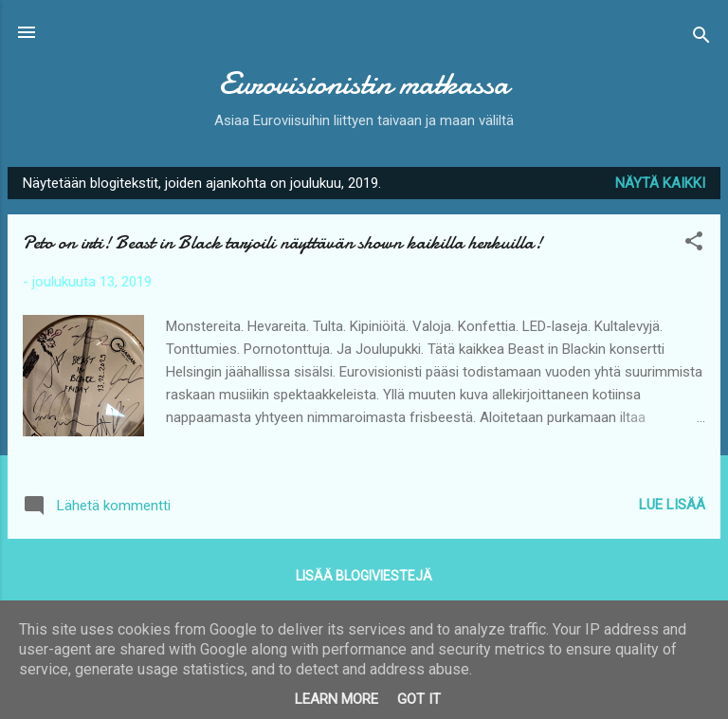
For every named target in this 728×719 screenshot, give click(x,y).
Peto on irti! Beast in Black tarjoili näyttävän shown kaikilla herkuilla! (282, 242)
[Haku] (701, 38)
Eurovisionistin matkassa (364, 84)
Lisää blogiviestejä (364, 576)
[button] (694, 244)
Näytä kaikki (660, 183)
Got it (419, 699)
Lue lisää (672, 505)
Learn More (337, 699)
